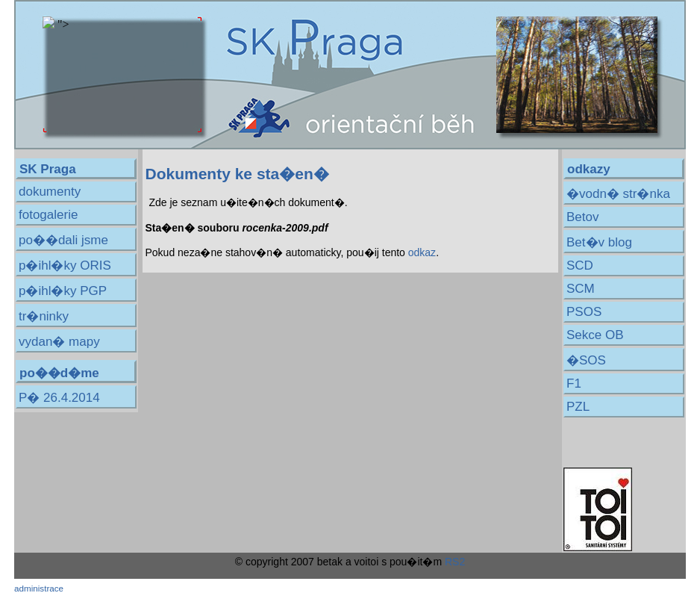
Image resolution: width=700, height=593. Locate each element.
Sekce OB (595, 335)
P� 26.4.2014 (59, 398)
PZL (578, 407)
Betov (582, 217)
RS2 (455, 562)
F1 (574, 384)
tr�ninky (44, 316)
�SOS (586, 360)
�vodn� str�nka (618, 194)
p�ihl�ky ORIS (65, 266)
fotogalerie (48, 215)
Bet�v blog (599, 242)
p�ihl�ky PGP (63, 291)
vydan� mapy (59, 342)
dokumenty (50, 192)
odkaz (422, 252)
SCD (580, 266)
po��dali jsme (63, 240)
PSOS (584, 312)
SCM (581, 289)
